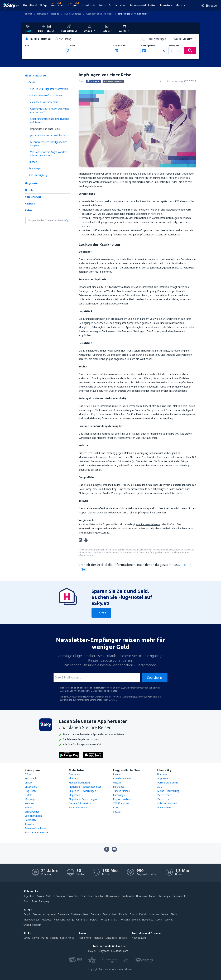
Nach (73, 46)
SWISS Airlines (121, 803)
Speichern (155, 677)
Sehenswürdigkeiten (143, 5)
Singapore (111, 938)
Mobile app (75, 774)
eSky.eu (92, 951)
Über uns (162, 774)
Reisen (29, 210)
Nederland (59, 920)
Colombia (73, 896)
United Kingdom (32, 925)
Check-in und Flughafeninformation (48, 89)
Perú (187, 896)
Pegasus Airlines (122, 799)
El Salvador (59, 896)
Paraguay (44, 901)
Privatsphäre (164, 807)
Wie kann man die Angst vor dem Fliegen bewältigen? (49, 154)
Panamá (177, 896)
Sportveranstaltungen (37, 832)
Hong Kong (85, 938)
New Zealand (139, 938)
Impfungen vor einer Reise (45, 129)
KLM (116, 807)
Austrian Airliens (122, 778)
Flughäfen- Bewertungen (83, 799)
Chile (49, 896)
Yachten (30, 204)
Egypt (27, 938)
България (63, 914)
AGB (160, 787)
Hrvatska (154, 914)
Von (27, 46)
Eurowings (119, 795)
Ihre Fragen (35, 168)
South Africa (67, 938)
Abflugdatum (119, 46)
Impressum (164, 778)
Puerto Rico (30, 901)
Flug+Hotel (30, 5)
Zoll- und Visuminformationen (45, 95)
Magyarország (32, 920)
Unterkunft (88, 5)
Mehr (179, 5)
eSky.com (104, 951)
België (27, 914)
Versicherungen (33, 816)
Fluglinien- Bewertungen (82, 791)
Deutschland (110, 914)
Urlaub (73, 5)
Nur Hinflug (65, 39)
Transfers (166, 5)
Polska (94, 920)
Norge (71, 920)
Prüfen (101, 613)
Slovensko (148, 920)
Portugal (104, 920)
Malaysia (99, 938)
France (133, 914)
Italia (174, 914)
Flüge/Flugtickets (36, 76)
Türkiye (123, 938)
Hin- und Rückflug (40, 39)
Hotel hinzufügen (156, 39)
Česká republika (80, 914)
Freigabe (93, 81)
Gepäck (33, 82)
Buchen (33, 162)
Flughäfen (74, 795)
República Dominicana (107, 896)
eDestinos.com (120, 951)
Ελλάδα (143, 914)
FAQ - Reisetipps (78, 807)
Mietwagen (31, 799)
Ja (185, 565)
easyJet (117, 812)
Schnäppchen (118, 5)
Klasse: (178, 39)
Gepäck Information (80, 803)
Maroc (45, 938)
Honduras (141, 896)
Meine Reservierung (168, 791)
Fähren (29, 807)
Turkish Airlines (121, 791)
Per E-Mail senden (113, 81)
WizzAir (117, 783)
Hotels (29, 190)
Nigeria (54, 938)
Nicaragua (165, 896)
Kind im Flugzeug (38, 175)
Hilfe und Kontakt (167, 803)
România (125, 920)
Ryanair (117, 774)
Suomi (159, 920)
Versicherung (33, 197)
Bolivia (40, 896)
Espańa (123, 914)
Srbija (114, 920)
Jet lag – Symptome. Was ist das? (49, 135)
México (153, 896)
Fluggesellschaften (79, 783)
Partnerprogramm (167, 783)
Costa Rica (87, 896)
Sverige (136, 920)
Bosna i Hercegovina (44, 914)
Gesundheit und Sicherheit (43, 102)
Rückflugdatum (148, 46)
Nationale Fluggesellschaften (85, 787)
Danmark (96, 914)
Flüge (44, 5)
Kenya (35, 938)
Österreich (82, 920)
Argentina (29, 896)
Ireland (165, 914)
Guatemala (128, 896)
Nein (84, 569)
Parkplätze (31, 820)
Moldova (47, 920)
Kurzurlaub (58, 5)
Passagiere (174, 46)
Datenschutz (165, 795)
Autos (102, 5)
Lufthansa (119, 787)
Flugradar (74, 778)
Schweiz (169, 920)
